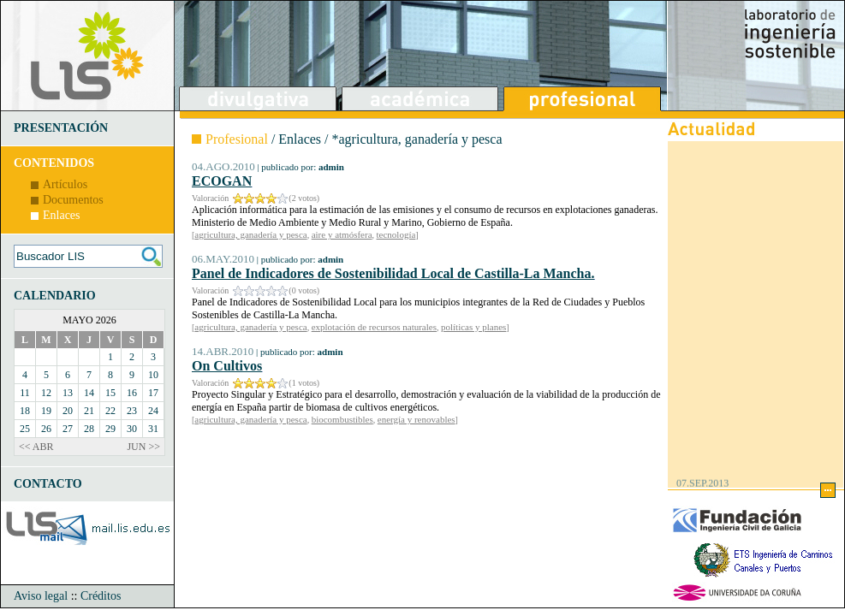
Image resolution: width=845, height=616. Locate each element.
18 (25, 411)
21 (89, 411)
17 (153, 393)
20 (68, 411)
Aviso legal (41, 596)
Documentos (73, 200)
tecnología (396, 234)
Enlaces (62, 215)
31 (153, 429)
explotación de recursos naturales (374, 327)
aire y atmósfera (342, 234)
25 (25, 429)
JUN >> (143, 447)
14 (89, 393)
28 (89, 429)
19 (46, 411)
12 (46, 393)
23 (132, 411)
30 (132, 429)
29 (110, 429)
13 (68, 393)
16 (132, 393)
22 (110, 411)
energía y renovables (417, 419)
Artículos (65, 184)
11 (25, 393)
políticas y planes (473, 327)
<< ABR (36, 447)
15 (110, 393)
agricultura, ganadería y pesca (250, 234)
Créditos (101, 596)
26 (46, 429)
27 (68, 429)
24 (153, 411)
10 (153, 375)
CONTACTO (48, 484)
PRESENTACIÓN (61, 128)
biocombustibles (342, 419)
